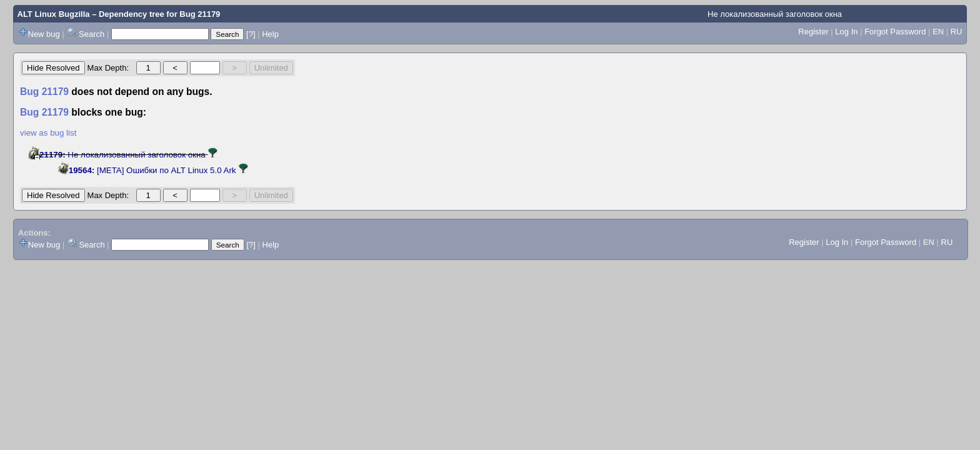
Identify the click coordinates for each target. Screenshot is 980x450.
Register (813, 32)
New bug (44, 34)
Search (92, 34)
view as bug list (48, 133)
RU (957, 32)
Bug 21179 (200, 14)
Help (270, 34)
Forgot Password (895, 32)
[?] (251, 34)
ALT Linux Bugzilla (54, 14)
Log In (846, 32)
